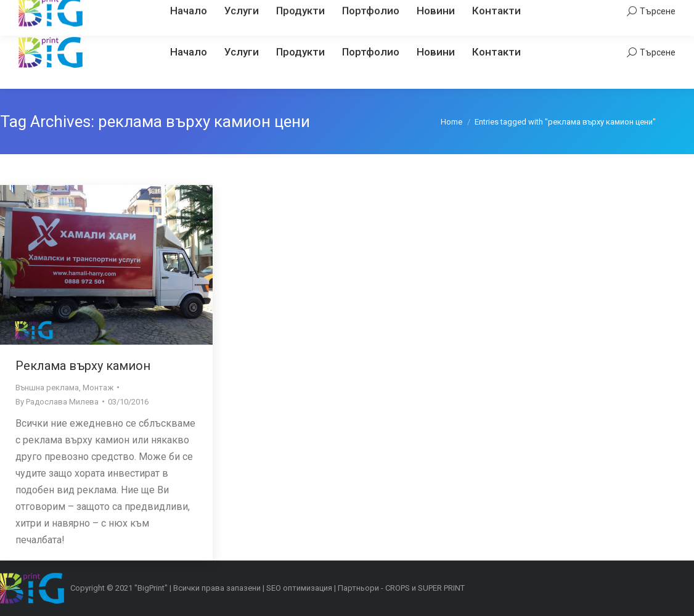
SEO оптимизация (299, 588)
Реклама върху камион (83, 366)
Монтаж (98, 388)
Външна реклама (47, 388)
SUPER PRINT (441, 588)
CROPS (398, 588)
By (57, 402)
